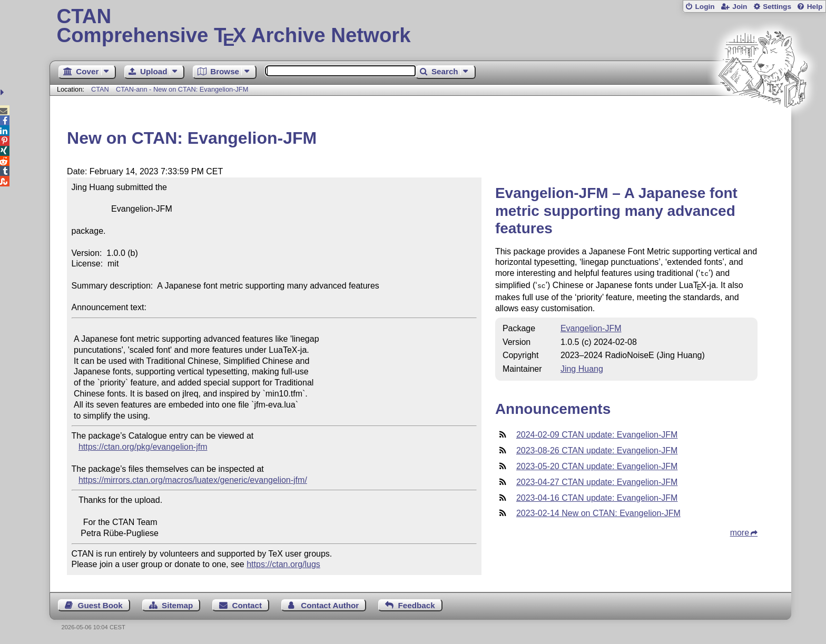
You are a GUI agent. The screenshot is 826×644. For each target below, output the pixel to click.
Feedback (417, 605)
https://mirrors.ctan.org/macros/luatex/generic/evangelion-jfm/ (193, 480)
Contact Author (330, 605)
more (740, 531)
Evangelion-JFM (591, 326)
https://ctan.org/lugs (283, 564)
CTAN (100, 89)
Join (740, 7)
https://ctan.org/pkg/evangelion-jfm (143, 447)
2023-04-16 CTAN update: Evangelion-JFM (597, 496)
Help (815, 7)
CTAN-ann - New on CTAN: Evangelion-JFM (182, 89)
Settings (777, 7)
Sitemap (177, 605)
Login (705, 7)
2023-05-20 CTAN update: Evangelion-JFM (597, 464)
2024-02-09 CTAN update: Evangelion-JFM (597, 433)
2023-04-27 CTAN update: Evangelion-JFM (597, 480)
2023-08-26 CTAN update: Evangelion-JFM (597, 448)
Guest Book (100, 605)
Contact (247, 605)
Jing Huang (582, 367)
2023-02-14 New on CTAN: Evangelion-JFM (598, 511)
